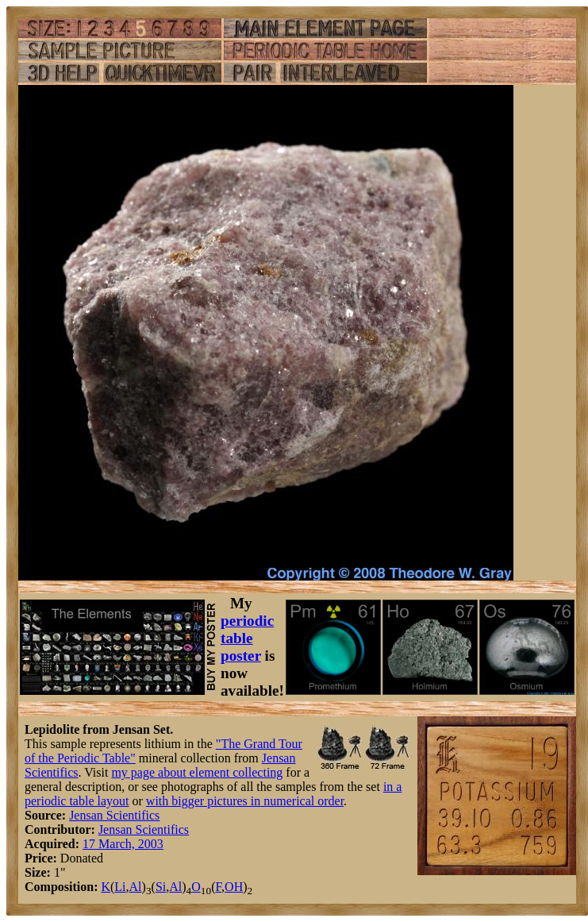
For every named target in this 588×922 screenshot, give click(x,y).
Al (136, 887)
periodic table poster (247, 638)
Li (120, 887)
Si (161, 887)
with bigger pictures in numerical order (245, 801)
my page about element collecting (197, 772)
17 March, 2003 (123, 844)
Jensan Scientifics (114, 815)
